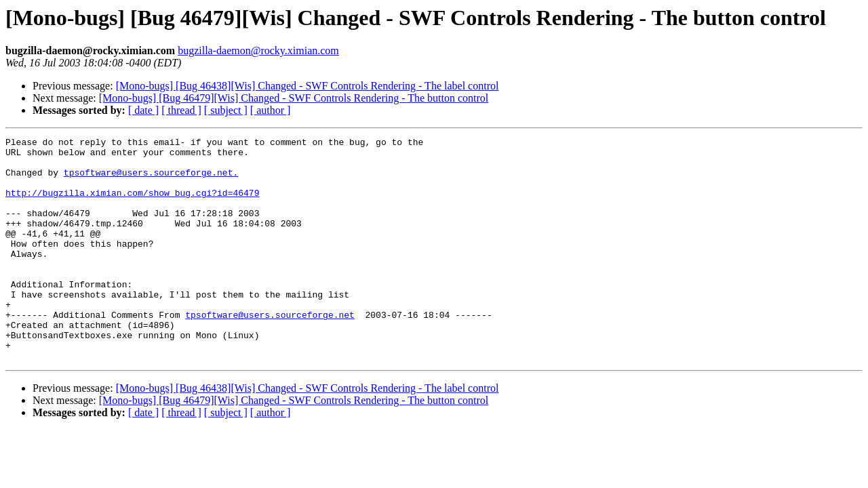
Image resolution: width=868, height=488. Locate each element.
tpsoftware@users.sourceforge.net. (151, 180)
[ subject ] (226, 110)
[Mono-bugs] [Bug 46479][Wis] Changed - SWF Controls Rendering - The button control (294, 98)
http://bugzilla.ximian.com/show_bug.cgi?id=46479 (132, 205)
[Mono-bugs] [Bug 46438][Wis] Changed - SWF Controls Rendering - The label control (308, 86)
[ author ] (271, 110)
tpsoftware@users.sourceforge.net (270, 351)
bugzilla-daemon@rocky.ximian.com (258, 50)
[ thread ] (181, 110)
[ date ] (143, 110)
